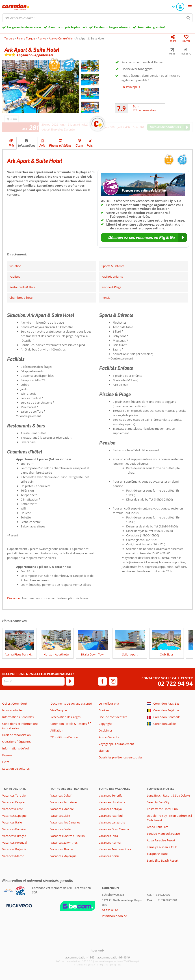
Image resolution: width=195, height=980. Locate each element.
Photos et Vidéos (60, 146)
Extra (6, 762)
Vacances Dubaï (61, 795)
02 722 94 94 (175, 684)
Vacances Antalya (110, 809)
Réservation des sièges (65, 717)
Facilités (15, 277)
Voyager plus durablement (116, 744)
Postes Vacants (109, 737)
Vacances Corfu (109, 856)
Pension (107, 298)
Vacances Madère (62, 809)
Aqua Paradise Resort (161, 840)
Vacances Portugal (14, 843)
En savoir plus (131, 87)
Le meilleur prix (109, 703)
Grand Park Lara (158, 827)
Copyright (105, 724)
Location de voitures (16, 769)
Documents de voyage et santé (71, 703)
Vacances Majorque (63, 856)
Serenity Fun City (158, 802)
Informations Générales (18, 717)
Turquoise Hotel (158, 854)
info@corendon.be (114, 916)
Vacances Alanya (110, 843)
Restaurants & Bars (22, 287)
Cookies (104, 710)
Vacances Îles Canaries (65, 822)
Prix (11, 146)
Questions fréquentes (17, 742)
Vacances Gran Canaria (114, 829)
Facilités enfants (112, 277)
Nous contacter (13, 710)
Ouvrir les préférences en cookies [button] (121, 757)
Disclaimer (14, 598)
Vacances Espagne (14, 816)
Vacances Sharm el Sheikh (68, 836)
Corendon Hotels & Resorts (69, 724)
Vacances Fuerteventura (115, 849)
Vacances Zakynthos (64, 843)
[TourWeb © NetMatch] (98, 950)
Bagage (7, 755)
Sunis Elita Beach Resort (163, 860)
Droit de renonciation (16, 735)
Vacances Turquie (14, 795)
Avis (42, 146)
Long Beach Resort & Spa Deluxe (168, 795)
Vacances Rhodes (62, 849)
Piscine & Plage (111, 287)
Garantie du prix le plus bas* (68, 27)
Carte (79, 146)
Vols (90, 146)
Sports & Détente (113, 266)
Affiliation (57, 730)
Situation (15, 266)
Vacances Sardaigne (64, 802)
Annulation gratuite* (151, 27)
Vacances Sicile (60, 816)
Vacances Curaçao (14, 836)
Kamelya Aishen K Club (162, 847)
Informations (27, 146)
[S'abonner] (70, 681)
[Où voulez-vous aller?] (97, 18)
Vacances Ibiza (108, 836)
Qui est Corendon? (15, 703)
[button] (144, 237)
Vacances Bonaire (14, 829)
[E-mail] (33, 681)
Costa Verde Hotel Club (162, 809)
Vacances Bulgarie (14, 849)
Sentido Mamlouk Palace (163, 834)
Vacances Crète (61, 829)
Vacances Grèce (13, 809)
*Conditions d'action (64, 737)
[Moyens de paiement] (19, 905)
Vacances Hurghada (112, 802)
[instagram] (113, 681)
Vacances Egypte (13, 802)
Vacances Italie (12, 822)
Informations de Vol (15, 748)
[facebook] (102, 681)
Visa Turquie (59, 710)
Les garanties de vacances (24, 27)
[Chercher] (188, 18)
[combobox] (97, 18)
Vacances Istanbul (111, 816)
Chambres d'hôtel (21, 298)
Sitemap (104, 751)
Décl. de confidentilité (113, 717)
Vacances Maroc (13, 856)
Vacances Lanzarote (112, 822)
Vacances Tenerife (110, 795)
